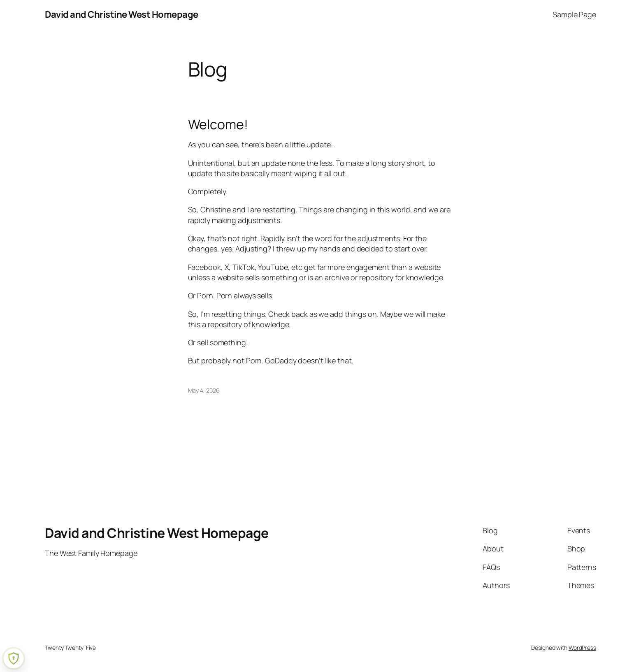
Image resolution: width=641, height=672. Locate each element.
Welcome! (218, 124)
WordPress (582, 648)
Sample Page (574, 14)
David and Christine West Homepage (122, 14)
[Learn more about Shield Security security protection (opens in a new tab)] (14, 658)
